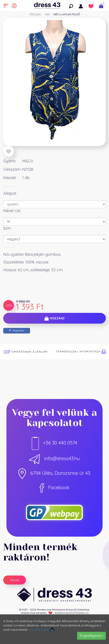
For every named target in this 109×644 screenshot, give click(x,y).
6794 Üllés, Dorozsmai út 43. (54, 473)
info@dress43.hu (54, 458)
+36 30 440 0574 (54, 443)
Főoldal (35, 14)
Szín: (7, 228)
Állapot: (10, 193)
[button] (72, 6)
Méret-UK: (12, 211)
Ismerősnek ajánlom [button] (25, 352)
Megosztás (17, 330)
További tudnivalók (42, 630)
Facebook (55, 487)
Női (47, 14)
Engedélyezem (91, 636)
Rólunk (15, 580)
